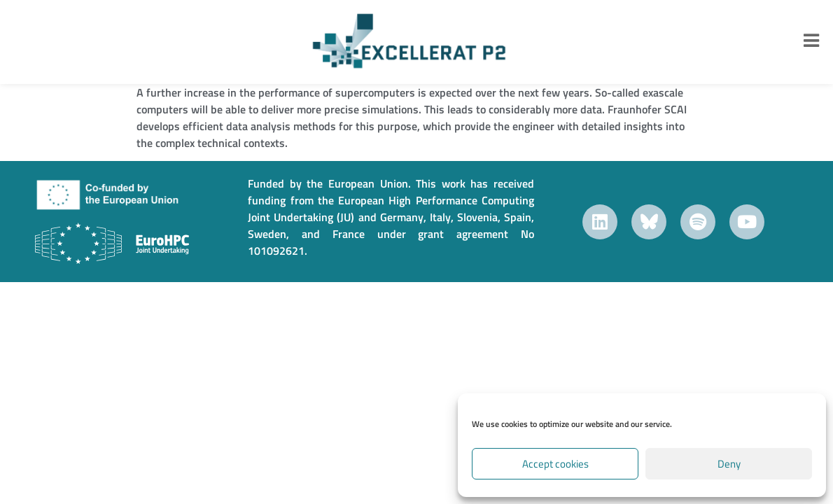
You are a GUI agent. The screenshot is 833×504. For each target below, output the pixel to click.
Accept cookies (555, 464)
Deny (729, 464)
